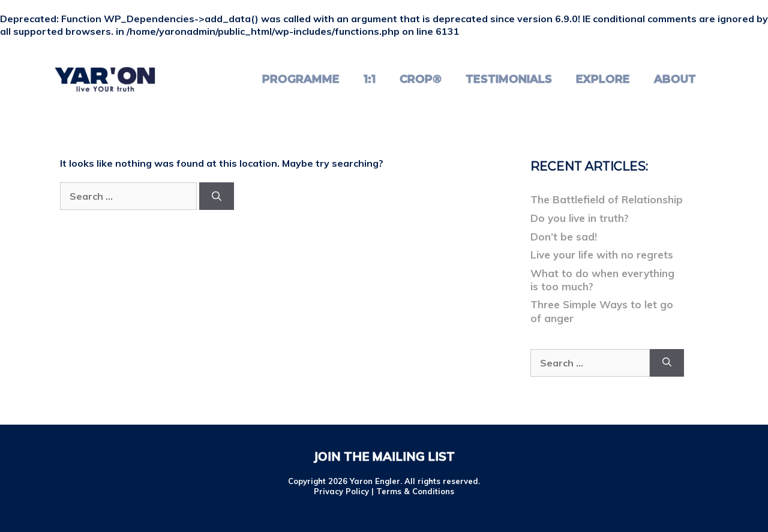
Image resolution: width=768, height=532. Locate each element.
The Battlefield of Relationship (607, 199)
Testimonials (509, 79)
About (675, 79)
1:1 (370, 79)
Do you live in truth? (580, 218)
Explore (603, 79)
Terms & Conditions (415, 491)
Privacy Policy (341, 491)
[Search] (217, 196)
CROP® (421, 79)
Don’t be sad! (564, 237)
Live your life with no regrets (602, 255)
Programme (301, 79)
